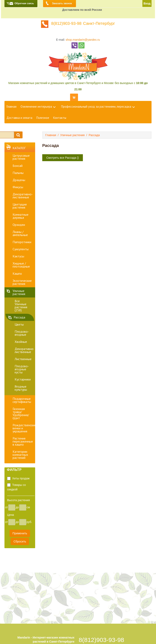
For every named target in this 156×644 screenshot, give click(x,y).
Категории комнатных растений (20, 455)
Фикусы (18, 187)
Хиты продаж (21, 478)
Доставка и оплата (19, 118)
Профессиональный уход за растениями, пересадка (96, 107)
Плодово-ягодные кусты (22, 369)
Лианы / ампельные (20, 233)
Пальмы (18, 173)
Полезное (43, 118)
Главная (11, 107)
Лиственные (23, 359)
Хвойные (21, 342)
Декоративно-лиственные (23, 196)
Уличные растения (19, 292)
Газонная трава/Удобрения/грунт (21, 413)
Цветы (19, 324)
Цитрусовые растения (21, 157)
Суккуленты (21, 249)
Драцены (19, 180)
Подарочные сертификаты (22, 400)
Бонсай (18, 166)
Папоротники (22, 242)
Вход (147, 3)
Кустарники (23, 379)
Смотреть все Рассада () (63, 158)
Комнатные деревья (21, 216)
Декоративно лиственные (24, 350)
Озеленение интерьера (36, 107)
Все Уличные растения (21, 306)
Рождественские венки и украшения (24, 428)
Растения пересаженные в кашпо (23, 441)
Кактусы (18, 256)
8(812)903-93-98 (66, 23)
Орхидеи (19, 225)
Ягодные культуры (21, 388)
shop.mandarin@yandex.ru (83, 40)
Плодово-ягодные (22, 333)
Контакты (60, 118)
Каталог (19, 148)
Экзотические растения (22, 282)
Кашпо (17, 273)
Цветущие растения (20, 206)
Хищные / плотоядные (21, 265)
